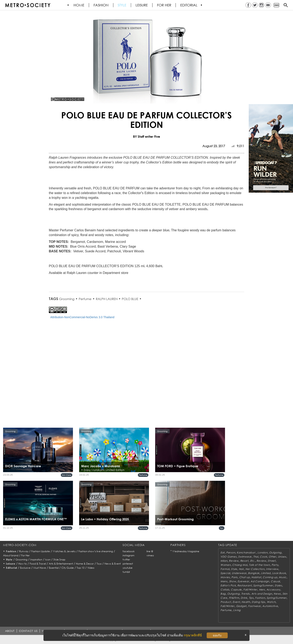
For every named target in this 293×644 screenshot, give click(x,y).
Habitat (256, 577)
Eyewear (243, 581)
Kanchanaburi (246, 553)
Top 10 (81, 568)
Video (91, 568)
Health (246, 602)
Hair (241, 569)
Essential (54, 568)
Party (275, 565)
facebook (129, 551)
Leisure (142, 5)
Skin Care (67, 475)
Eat (223, 553)
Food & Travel (38, 564)
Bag (223, 594)
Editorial (189, 5)
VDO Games (229, 557)
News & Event (113, 564)
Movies (225, 577)
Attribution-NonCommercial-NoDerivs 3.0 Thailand (82, 317)
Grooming (67, 299)
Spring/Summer (263, 585)
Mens (224, 581)
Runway (24, 551)
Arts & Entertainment (61, 564)
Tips (222, 528)
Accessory (273, 590)
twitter (126, 560)
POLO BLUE (130, 299)
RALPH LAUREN (107, 299)
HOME (79, 5)
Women (226, 565)
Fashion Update (41, 551)
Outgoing (275, 553)
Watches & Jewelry (64, 551)
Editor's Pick (228, 585)
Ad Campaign (260, 581)
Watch (271, 602)
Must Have (40, 568)
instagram (128, 555)
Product (226, 602)
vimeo (150, 555)
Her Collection (255, 569)
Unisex (282, 557)
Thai (256, 557)
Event (236, 602)
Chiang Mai (240, 565)
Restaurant (244, 585)
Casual (275, 581)
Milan (224, 561)
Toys (99, 564)
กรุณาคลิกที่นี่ (193, 635)
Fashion (101, 5)
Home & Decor (85, 564)
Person (231, 553)
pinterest (128, 564)
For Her (25, 555)
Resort (244, 561)
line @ (150, 551)
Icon (48, 560)
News (277, 594)
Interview (272, 569)
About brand (11, 555)
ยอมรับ (217, 635)
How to (23, 564)
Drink (244, 598)
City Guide (68, 568)
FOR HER (165, 5)
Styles (278, 585)
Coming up (270, 577)
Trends (246, 594)
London (263, 553)
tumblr (126, 572)
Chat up (245, 577)
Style (122, 5)
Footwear (254, 606)
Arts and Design (262, 594)
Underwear (239, 573)
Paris (234, 577)
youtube (128, 568)
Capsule (236, 590)
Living (237, 610)
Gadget (241, 606)
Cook (263, 557)
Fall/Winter (250, 590)
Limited (266, 573)
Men (262, 590)
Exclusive (25, 568)
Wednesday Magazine (186, 551)
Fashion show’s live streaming (96, 551)
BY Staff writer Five (147, 136)
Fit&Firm (234, 598)
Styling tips (258, 602)
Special (225, 573)
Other (272, 557)
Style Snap (59, 560)
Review (234, 561)
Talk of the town (259, 565)
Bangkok (254, 573)
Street (272, 561)
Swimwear (245, 557)
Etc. (253, 561)
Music (283, 577)
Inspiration (36, 560)
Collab (225, 590)
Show (233, 581)
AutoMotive (270, 606)
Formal (225, 569)
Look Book (279, 573)
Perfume (85, 299)
